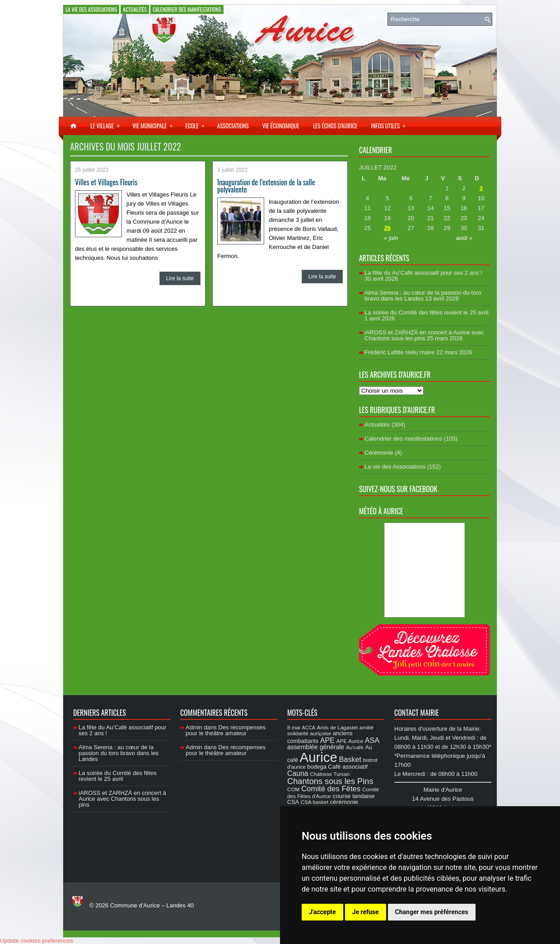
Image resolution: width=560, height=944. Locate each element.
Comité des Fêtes (331, 789)
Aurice (319, 757)
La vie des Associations (91, 9)
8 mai (294, 727)
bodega (317, 767)
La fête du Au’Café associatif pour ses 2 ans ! (423, 273)
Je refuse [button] (366, 912)
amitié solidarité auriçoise (330, 730)
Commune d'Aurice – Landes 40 (152, 905)
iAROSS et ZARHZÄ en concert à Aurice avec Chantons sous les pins (424, 335)
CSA (293, 802)
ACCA (308, 728)
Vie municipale (155, 123)
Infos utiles (391, 123)
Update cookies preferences (37, 941)
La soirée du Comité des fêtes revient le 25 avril (427, 312)
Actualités (135, 9)
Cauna (298, 773)
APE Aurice (350, 741)
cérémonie (344, 802)
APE (327, 740)
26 (387, 228)
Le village (108, 123)
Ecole (198, 123)
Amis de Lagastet (338, 727)
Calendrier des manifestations (187, 9)
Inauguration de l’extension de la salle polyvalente (266, 186)
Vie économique (281, 126)
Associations (233, 126)
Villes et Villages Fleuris (106, 182)
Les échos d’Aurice (335, 126)
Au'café (355, 747)
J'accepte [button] (322, 912)
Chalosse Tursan (330, 774)
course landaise (354, 796)
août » (464, 238)
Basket (350, 759)
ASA (372, 740)
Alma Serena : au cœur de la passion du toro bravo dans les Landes (423, 296)
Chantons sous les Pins (330, 781)
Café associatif (348, 767)
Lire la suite (180, 278)
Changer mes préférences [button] (432, 912)
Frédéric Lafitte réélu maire (399, 352)
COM (293, 789)
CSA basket (315, 802)
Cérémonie (379, 453)
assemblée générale (316, 747)
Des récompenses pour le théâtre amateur (226, 730)
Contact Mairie (417, 713)
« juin (391, 238)
